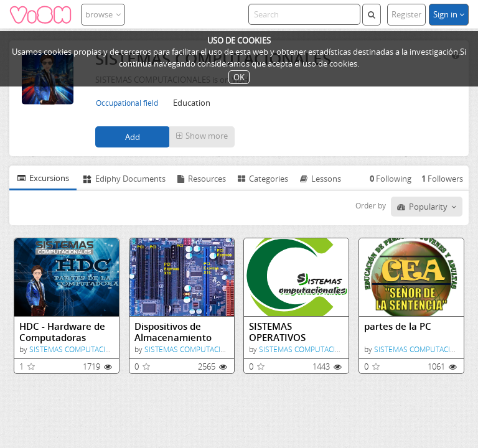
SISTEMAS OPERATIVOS (277, 332)
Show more (202, 136)
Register (406, 14)
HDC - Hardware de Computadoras (62, 332)
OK (239, 77)
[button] (202, 137)
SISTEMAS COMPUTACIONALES (81, 349)
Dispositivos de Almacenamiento (173, 332)
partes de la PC (398, 326)
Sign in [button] (449, 14)
